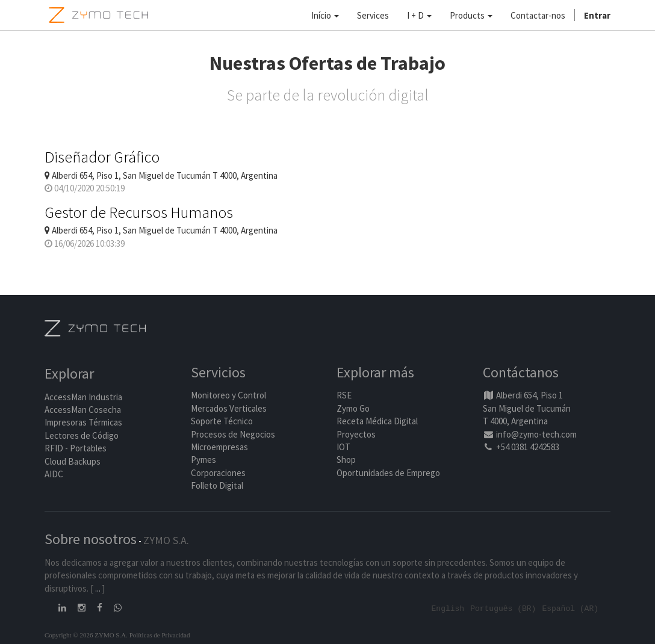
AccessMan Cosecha (83, 410)
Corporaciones (218, 473)
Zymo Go (353, 408)
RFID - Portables (76, 448)
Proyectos (356, 434)
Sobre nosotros (91, 539)
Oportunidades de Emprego (388, 473)
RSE (344, 395)
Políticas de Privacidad (160, 634)
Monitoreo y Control (228, 395)
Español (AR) (570, 608)
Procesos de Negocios (233, 434)
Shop (346, 460)
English (448, 608)
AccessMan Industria (83, 397)
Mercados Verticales (229, 408)
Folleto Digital (218, 485)
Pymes (203, 460)
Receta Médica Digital (377, 421)
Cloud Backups (73, 461)
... (98, 588)
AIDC (54, 474)
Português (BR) (503, 608)
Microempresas (219, 447)
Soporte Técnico (222, 421)
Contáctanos (521, 372)
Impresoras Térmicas (83, 422)
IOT (343, 447)
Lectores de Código (82, 435)
